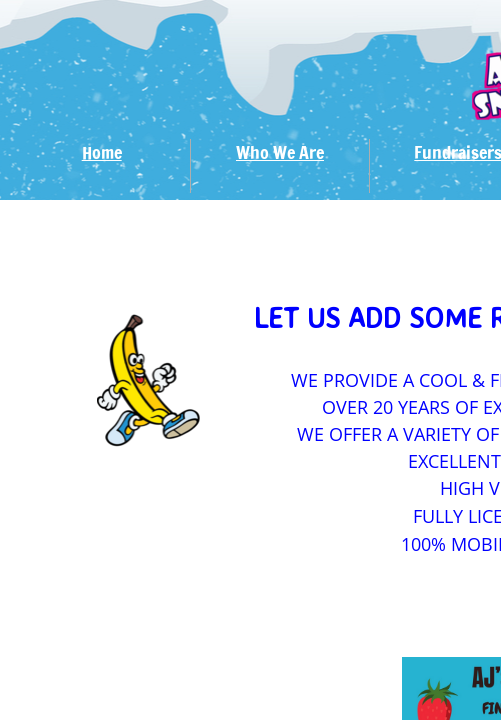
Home (102, 152)
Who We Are (280, 152)
